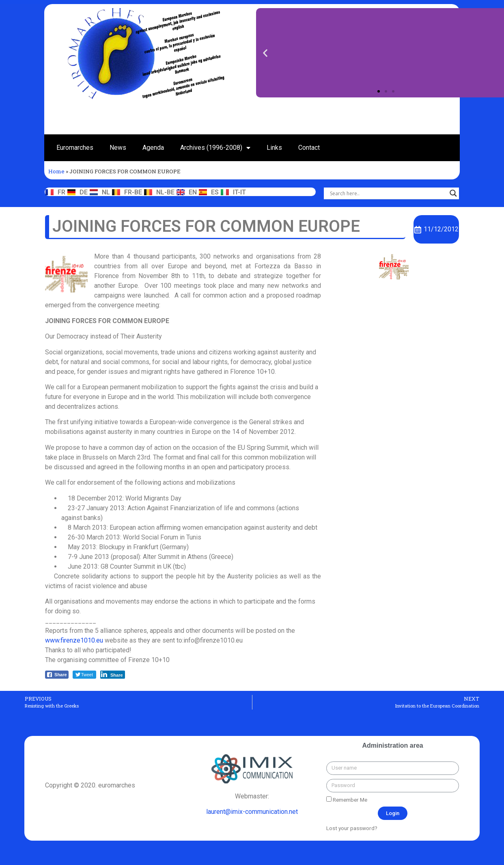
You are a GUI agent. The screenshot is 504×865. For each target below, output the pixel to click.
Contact (309, 148)
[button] (379, 91)
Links (274, 148)
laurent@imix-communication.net (252, 812)
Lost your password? (352, 828)
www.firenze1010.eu (74, 640)
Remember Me (347, 800)
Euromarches (75, 148)
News (118, 148)
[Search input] (388, 193)
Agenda (153, 148)
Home (56, 171)
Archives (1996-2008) (215, 148)
